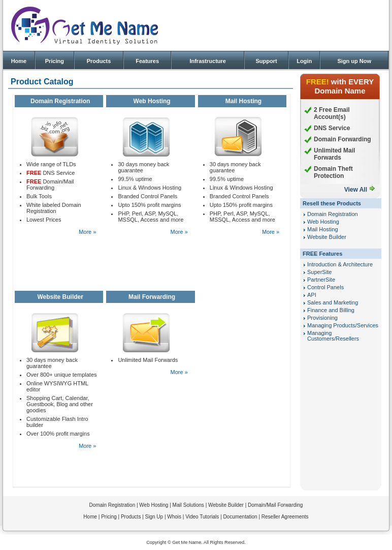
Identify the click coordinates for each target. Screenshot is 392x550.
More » (87, 232)
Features (147, 61)
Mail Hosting (323, 229)
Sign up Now (354, 61)
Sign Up (154, 517)
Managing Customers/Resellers (333, 336)
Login (304, 61)
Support (266, 61)
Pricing (55, 61)
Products (99, 61)
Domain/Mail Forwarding (275, 505)
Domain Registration (333, 214)
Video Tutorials (202, 517)
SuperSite (319, 272)
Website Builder (327, 237)
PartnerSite (321, 280)
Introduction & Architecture (340, 264)
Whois (174, 517)
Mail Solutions (188, 505)
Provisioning (322, 318)
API (312, 295)
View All (356, 190)
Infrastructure (208, 61)
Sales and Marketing (333, 302)
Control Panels (325, 287)
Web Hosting (323, 222)
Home (19, 61)
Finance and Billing (331, 310)
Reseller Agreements (285, 517)
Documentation (240, 517)
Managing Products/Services (343, 325)
